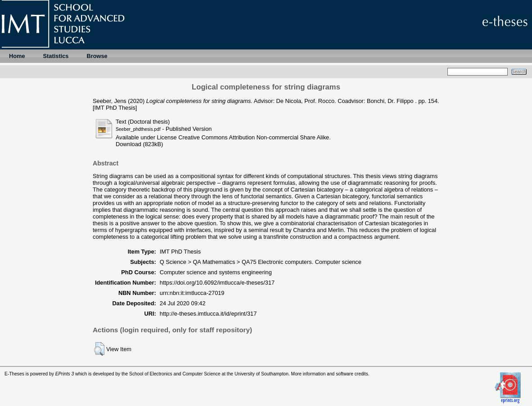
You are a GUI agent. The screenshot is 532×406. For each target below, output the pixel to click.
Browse (97, 56)
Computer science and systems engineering (216, 272)
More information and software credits (330, 374)
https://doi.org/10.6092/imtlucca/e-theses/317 (217, 283)
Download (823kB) (139, 144)
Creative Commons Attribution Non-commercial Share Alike (254, 137)
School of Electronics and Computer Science (175, 374)
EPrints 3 (65, 374)
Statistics (56, 56)
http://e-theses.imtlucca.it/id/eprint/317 (208, 314)
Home (17, 56)
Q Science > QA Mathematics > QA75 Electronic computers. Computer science (261, 262)
